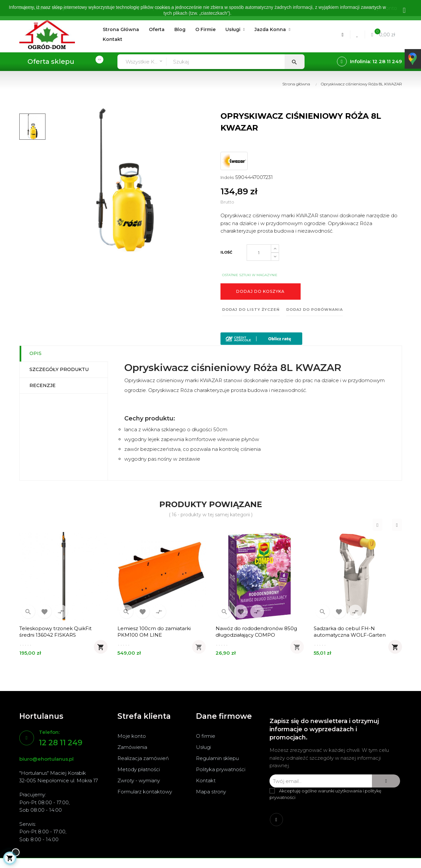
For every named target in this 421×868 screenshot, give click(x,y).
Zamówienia (132, 747)
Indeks (227, 177)
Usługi (203, 747)
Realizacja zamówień (143, 758)
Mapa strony (211, 792)
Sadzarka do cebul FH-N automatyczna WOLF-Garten (350, 632)
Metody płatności (139, 769)
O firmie (206, 736)
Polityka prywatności (221, 769)
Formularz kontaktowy (145, 792)
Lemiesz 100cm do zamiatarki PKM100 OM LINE (154, 632)
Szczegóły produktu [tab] (59, 369)
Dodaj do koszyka (260, 291)
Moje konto (132, 736)
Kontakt (206, 780)
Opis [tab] (35, 353)
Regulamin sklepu (217, 758)
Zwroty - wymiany (139, 780)
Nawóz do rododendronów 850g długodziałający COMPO (256, 632)
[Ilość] (259, 253)
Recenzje (43, 385)
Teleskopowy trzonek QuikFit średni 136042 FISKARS (55, 632)
